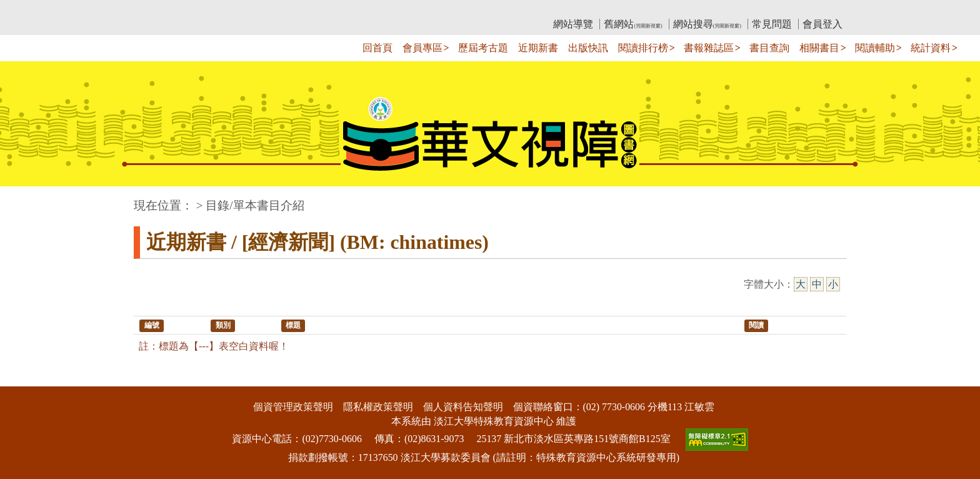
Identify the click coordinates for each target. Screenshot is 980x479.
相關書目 (819, 48)
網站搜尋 (707, 24)
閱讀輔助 (875, 48)
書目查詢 (769, 48)
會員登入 (822, 24)
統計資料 (931, 48)
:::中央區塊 (24, 199)
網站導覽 (573, 24)
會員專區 (422, 48)
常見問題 (772, 24)
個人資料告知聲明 (463, 407)
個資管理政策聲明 (293, 407)
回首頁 (377, 48)
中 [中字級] (817, 284)
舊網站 (633, 24)
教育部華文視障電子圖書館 (244, 10)
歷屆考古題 (483, 48)
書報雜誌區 (709, 48)
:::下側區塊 (24, 378)
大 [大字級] (801, 284)
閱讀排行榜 (643, 48)
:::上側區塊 (158, 10)
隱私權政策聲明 (378, 407)
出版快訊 (588, 48)
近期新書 (538, 48)
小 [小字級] (833, 284)
